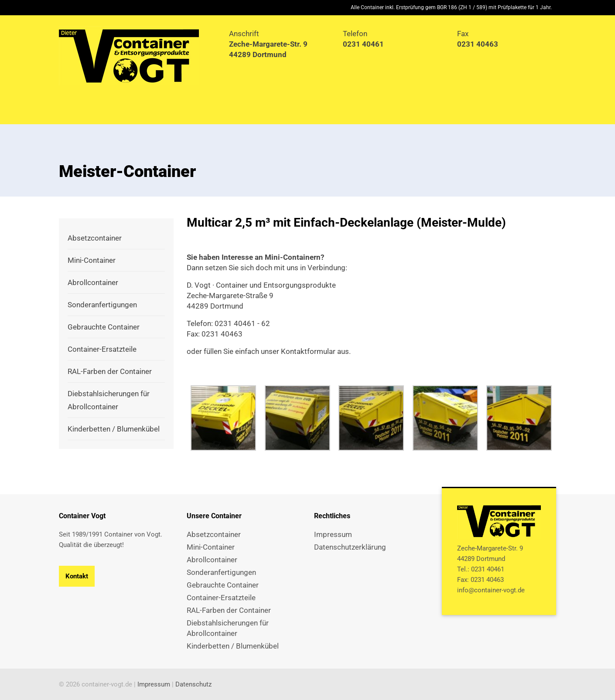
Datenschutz (193, 684)
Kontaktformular (308, 351)
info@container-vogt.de (491, 590)
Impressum (154, 684)
